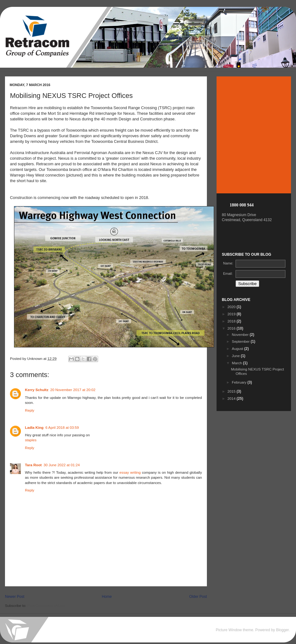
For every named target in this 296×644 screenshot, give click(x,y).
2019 (232, 314)
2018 (232, 321)
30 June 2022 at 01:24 (62, 465)
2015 (232, 391)
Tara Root (33, 465)
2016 (232, 328)
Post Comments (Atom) (46, 605)
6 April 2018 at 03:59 (62, 427)
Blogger (282, 630)
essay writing (130, 472)
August (238, 349)
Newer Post (15, 597)
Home (107, 597)
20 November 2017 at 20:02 (73, 390)
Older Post (198, 597)
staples (31, 440)
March (237, 363)
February (240, 382)
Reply (30, 410)
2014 (232, 398)
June (236, 356)
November (241, 334)
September (241, 341)
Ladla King (34, 427)
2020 (232, 307)
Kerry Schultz (37, 390)
